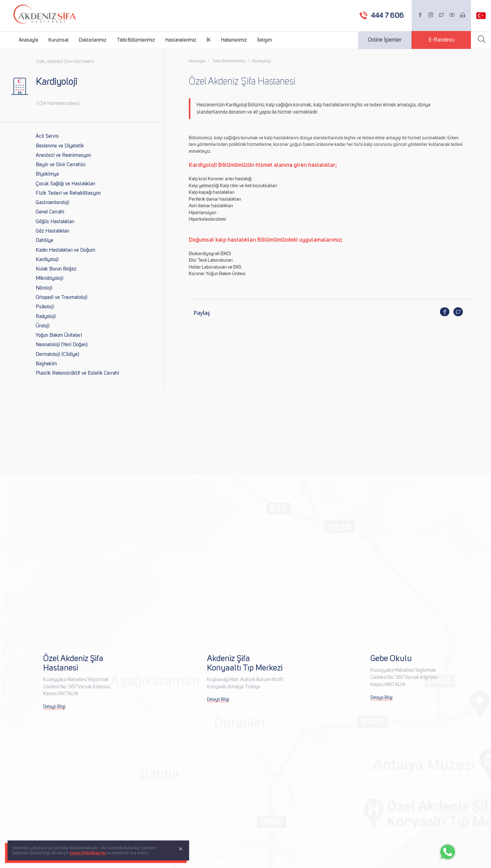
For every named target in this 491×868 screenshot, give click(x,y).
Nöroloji (44, 288)
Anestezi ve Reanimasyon (63, 155)
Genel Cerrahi (50, 212)
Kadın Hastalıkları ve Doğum (65, 250)
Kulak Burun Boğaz (56, 269)
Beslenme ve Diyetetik (60, 146)
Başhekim (46, 364)
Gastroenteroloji (52, 203)
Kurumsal (59, 40)
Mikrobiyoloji (49, 278)
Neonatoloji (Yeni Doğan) (62, 345)
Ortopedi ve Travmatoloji (62, 298)
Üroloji (43, 326)
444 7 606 (388, 16)
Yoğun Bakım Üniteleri (59, 335)
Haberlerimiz (234, 40)
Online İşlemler (385, 40)
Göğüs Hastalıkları (55, 222)
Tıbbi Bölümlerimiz (136, 40)
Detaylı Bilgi (54, 707)
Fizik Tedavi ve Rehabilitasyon (68, 193)
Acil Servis (47, 136)
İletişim (265, 40)
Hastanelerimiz (181, 40)
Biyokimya (47, 174)
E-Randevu (441, 40)
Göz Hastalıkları (52, 231)
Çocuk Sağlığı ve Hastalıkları (65, 184)
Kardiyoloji (47, 260)
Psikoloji (45, 307)
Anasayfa (28, 40)
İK (209, 40)
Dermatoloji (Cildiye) (57, 354)
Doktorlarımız (93, 40)
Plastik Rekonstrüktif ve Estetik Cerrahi (77, 373)
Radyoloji (46, 317)
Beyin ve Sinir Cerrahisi (61, 165)
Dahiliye (44, 241)
